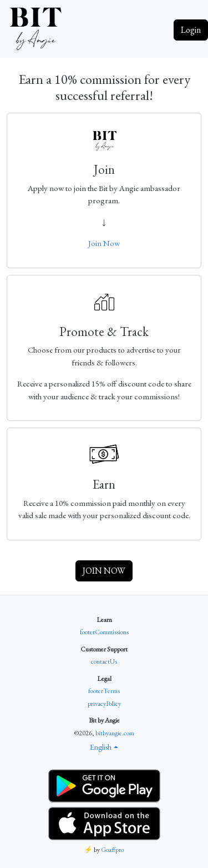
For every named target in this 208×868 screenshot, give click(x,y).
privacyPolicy (104, 704)
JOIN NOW (104, 571)
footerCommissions (104, 632)
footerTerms (104, 691)
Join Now (104, 243)
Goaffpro (112, 850)
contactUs (104, 661)
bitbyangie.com (115, 733)
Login (191, 30)
